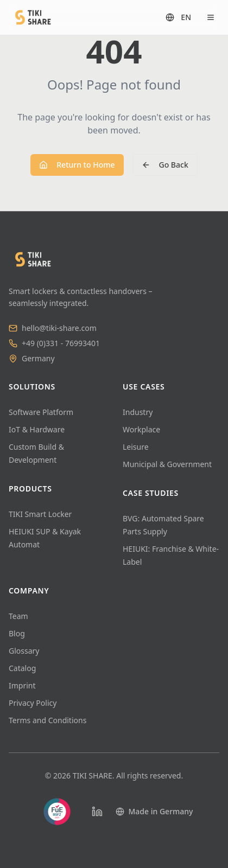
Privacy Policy (33, 703)
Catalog (22, 668)
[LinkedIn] (97, 812)
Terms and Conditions (47, 720)
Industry (138, 412)
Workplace (141, 429)
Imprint (22, 685)
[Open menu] (211, 17)
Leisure (136, 447)
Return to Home (77, 165)
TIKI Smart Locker (40, 514)
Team (18, 616)
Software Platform (41, 412)
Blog (17, 633)
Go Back (165, 165)
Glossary (24, 651)
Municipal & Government (167, 464)
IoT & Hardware (37, 429)
